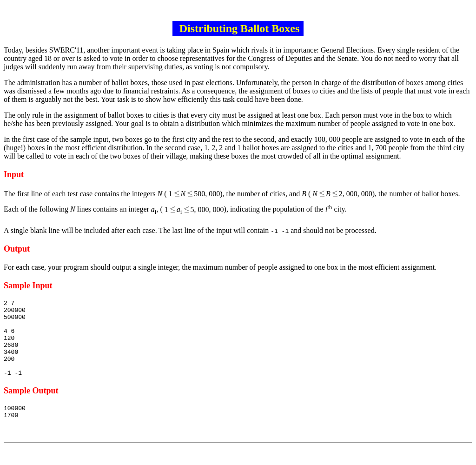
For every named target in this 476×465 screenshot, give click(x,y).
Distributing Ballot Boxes (238, 28)
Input (14, 174)
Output (17, 249)
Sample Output (31, 406)
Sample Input (28, 286)
